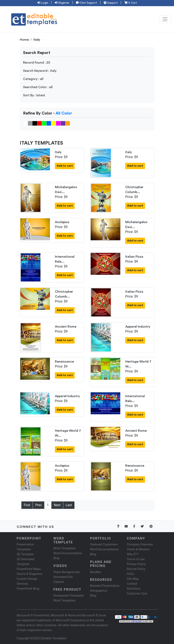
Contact (132, 584)
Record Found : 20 (37, 63)
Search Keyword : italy (40, 71)
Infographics (99, 591)
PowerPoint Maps (29, 569)
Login (43, 3)
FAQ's (131, 574)
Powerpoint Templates (69, 596)
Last (69, 505)
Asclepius (62, 222)
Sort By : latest (34, 95)
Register (62, 3)
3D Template (25, 554)
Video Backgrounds (67, 572)
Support (111, 3)
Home (24, 40)
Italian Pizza (134, 257)
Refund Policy (136, 569)
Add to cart (65, 166)
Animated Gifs (63, 577)
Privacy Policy (136, 564)
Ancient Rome (66, 327)
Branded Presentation (105, 586)
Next (57, 505)
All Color (64, 113)
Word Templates (65, 548)
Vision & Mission (138, 549)
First (27, 505)
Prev (39, 505)
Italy (58, 152)
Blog (93, 596)
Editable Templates (54, 638)
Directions (134, 589)
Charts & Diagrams (29, 574)
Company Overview (140, 544)
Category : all (33, 79)
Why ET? (133, 554)
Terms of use (136, 559)
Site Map (133, 579)
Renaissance (64, 362)
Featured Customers (104, 544)
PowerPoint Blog (28, 589)
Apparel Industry (138, 327)
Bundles (96, 572)
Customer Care (137, 593)
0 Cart (131, 3)
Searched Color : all (38, 87)
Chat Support (86, 3)
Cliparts (59, 582)
